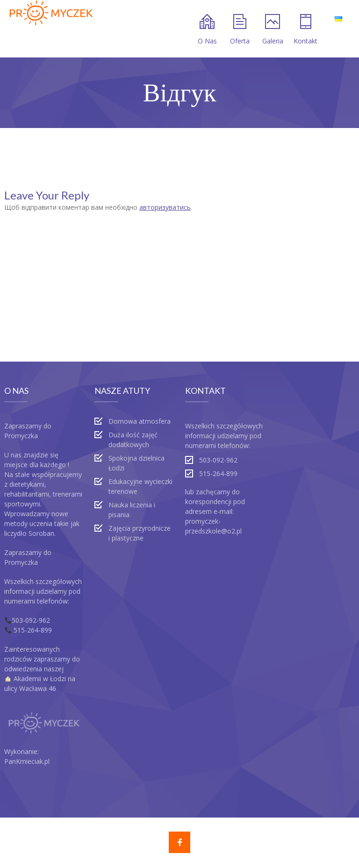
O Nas (207, 30)
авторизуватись (165, 207)
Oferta (240, 30)
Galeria (273, 30)
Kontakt (305, 30)
